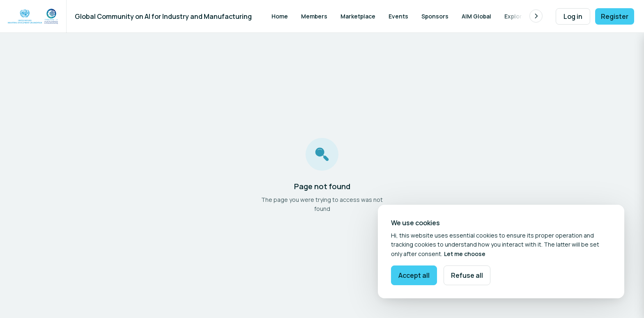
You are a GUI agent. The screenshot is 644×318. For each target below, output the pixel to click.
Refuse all (467, 275)
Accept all (414, 275)
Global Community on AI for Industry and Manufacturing (163, 16)
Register (615, 16)
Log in (573, 16)
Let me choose (465, 254)
